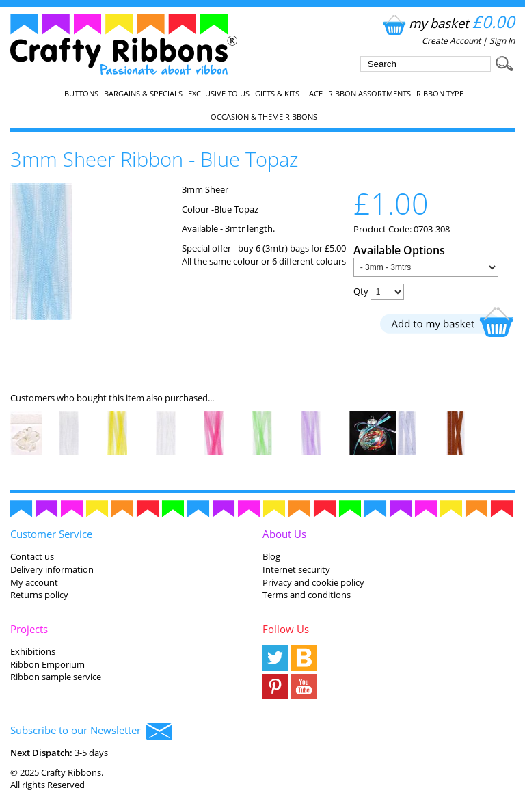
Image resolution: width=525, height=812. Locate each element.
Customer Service (51, 534)
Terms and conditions (307, 595)
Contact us (32, 556)
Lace (314, 94)
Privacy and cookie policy (313, 582)
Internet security (296, 569)
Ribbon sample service (56, 677)
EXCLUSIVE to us (219, 94)
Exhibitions (33, 651)
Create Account (451, 41)
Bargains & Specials (143, 94)
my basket (447, 23)
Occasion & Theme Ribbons (264, 117)
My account (34, 582)
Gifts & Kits (277, 94)
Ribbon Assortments (369, 94)
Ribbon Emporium (48, 664)
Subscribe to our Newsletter (91, 731)
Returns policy (39, 595)
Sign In (502, 41)
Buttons (81, 94)
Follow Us (286, 629)
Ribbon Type (440, 94)
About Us (284, 534)
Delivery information (52, 569)
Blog (271, 556)
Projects (29, 629)
